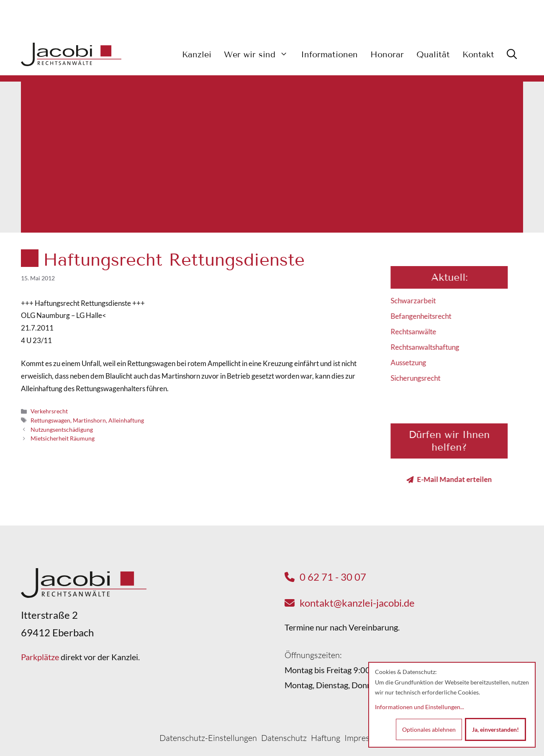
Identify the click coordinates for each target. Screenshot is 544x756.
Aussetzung (414, 363)
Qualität (433, 54)
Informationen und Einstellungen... (420, 707)
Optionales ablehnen (429, 729)
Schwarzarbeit (419, 301)
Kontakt (478, 54)
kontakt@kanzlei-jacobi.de (357, 603)
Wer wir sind (259, 54)
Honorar (387, 54)
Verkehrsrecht (49, 411)
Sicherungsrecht (421, 378)
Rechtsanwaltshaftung (431, 347)
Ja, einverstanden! (495, 729)
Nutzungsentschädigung (62, 429)
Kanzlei (197, 54)
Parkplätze (40, 657)
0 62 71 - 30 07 (333, 577)
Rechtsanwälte (419, 332)
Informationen (329, 54)
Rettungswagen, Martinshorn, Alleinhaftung (87, 420)
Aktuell (454, 277)
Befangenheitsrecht (427, 316)
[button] (512, 54)
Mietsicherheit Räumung (63, 438)
